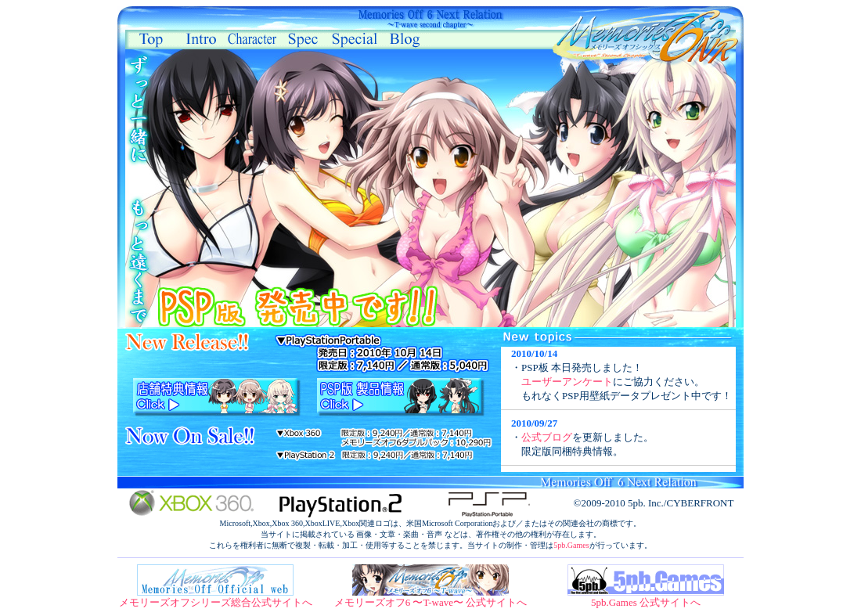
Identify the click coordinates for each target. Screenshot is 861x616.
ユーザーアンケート (567, 382)
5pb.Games (571, 545)
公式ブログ (547, 437)
